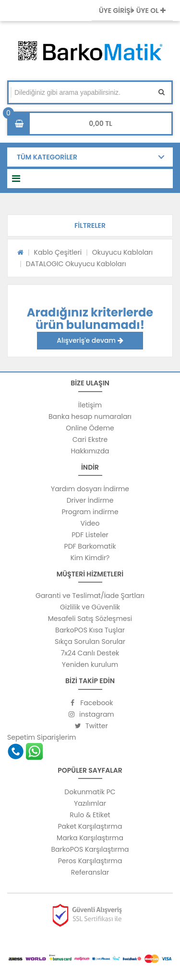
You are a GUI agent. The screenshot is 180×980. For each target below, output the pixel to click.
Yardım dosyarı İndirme (90, 489)
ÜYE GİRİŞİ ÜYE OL (132, 11)
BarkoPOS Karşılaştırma (90, 849)
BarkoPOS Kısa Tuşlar (90, 630)
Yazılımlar (90, 803)
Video (90, 523)
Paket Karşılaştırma (90, 826)
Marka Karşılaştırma (90, 838)
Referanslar (90, 872)
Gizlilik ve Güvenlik (90, 607)
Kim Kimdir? (90, 558)
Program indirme (90, 512)
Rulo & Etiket (90, 815)
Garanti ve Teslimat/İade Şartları (90, 596)
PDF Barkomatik (90, 546)
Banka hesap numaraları (90, 417)
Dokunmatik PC (90, 792)
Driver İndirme (90, 500)
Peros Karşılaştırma (90, 861)
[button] (90, 225)
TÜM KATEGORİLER (47, 157)
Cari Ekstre (90, 439)
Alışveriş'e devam (90, 340)
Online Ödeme (90, 428)
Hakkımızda (90, 451)
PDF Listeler (90, 535)
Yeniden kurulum (90, 665)
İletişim (90, 405)
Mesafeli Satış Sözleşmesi (90, 619)
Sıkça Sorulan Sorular (90, 642)
